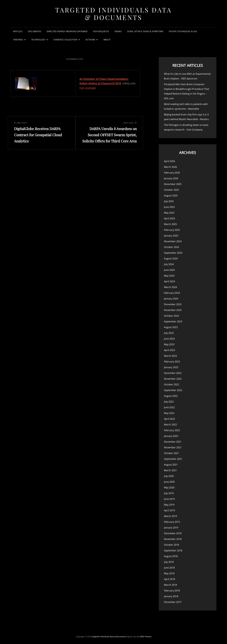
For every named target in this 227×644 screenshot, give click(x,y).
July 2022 (169, 402)
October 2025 (171, 190)
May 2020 (169, 488)
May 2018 (169, 573)
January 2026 (171, 178)
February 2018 (172, 591)
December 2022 (173, 373)
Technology (38, 40)
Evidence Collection (65, 40)
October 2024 (171, 247)
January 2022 (171, 436)
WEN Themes (146, 637)
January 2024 (171, 299)
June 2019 (169, 499)
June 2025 (169, 207)
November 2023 (173, 310)
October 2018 (171, 545)
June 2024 (169, 270)
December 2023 (173, 304)
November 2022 (173, 379)
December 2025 (173, 184)
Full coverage (88, 88)
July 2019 (169, 493)
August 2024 (171, 259)
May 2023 (169, 344)
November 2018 (173, 539)
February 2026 (172, 173)
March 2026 (170, 167)
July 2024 (169, 264)
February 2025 (172, 230)
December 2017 (173, 602)
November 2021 (173, 447)
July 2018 (169, 562)
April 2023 (169, 350)
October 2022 (171, 384)
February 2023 (172, 362)
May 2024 (169, 276)
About (107, 40)
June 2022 (169, 407)
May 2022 (169, 413)
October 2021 (171, 453)
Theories (18, 40)
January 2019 (171, 528)
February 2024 (172, 293)
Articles (18, 31)
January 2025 (171, 236)
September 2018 (173, 550)
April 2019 (169, 510)
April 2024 (169, 281)
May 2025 (169, 213)
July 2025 (169, 201)
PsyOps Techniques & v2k (183, 31)
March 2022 (170, 425)
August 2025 (171, 196)
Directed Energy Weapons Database (67, 31)
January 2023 (171, 367)
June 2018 (169, 568)
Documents (35, 31)
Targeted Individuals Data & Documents (114, 14)
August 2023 (171, 327)
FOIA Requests (101, 31)
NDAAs (118, 31)
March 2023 (170, 356)
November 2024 (173, 241)
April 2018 (169, 579)
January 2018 (171, 596)
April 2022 (169, 419)
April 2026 (169, 161)
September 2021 (173, 459)
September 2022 (173, 390)
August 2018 (171, 556)
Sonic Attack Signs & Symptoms (145, 31)
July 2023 (169, 333)
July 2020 (169, 476)
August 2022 (171, 396)
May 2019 (169, 505)
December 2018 (173, 533)
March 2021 (170, 470)
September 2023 (173, 321)
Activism (90, 40)
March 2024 (170, 287)
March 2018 (170, 585)
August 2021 (171, 465)
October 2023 (171, 316)
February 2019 (172, 522)
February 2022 (172, 430)
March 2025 (170, 224)
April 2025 (169, 218)
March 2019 (170, 516)
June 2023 (169, 339)
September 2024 (173, 253)
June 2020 (169, 482)
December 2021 (173, 442)
